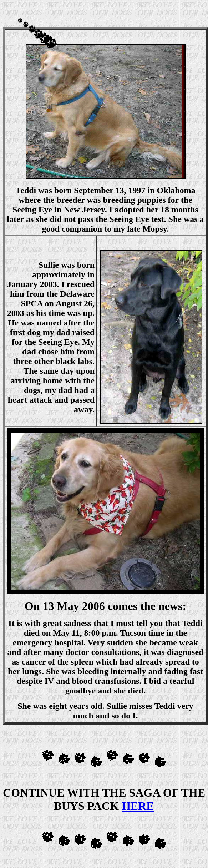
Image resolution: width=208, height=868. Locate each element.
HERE (138, 806)
